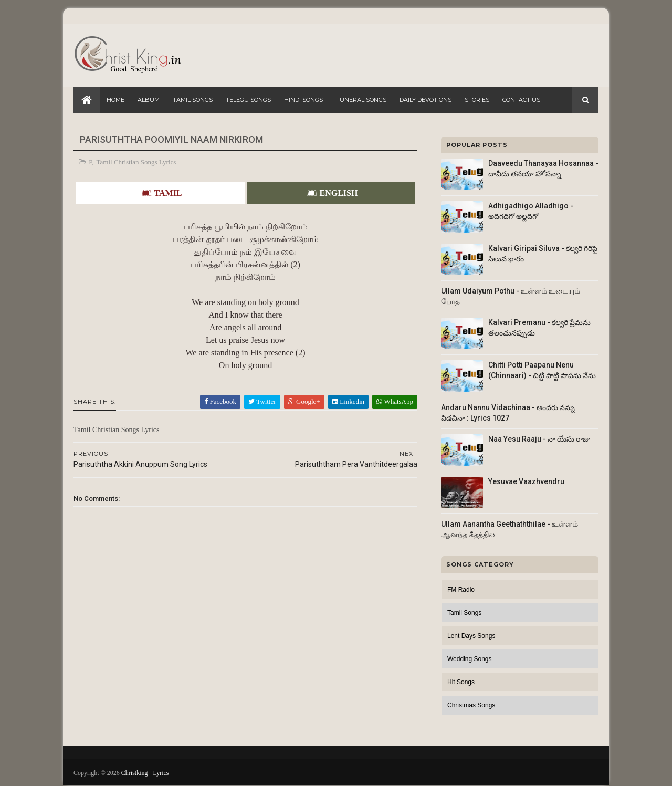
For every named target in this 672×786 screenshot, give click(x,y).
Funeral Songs (361, 100)
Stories (477, 100)
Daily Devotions (426, 100)
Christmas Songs (471, 705)
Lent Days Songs (471, 636)
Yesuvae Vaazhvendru (526, 481)
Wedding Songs (470, 659)
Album (149, 100)
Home (115, 100)
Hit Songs (461, 682)
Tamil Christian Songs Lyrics (136, 162)
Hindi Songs (303, 100)
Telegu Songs (248, 100)
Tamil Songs (193, 100)
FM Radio (461, 590)
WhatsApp (395, 401)
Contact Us (521, 100)
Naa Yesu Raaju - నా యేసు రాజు (539, 439)
